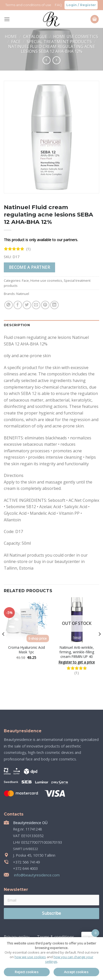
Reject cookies (27, 972)
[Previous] (4, 644)
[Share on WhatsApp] (9, 305)
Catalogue (36, 37)
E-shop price (38, 638)
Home (11, 37)
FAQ (58, 5)
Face (16, 42)
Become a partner (29, 267)
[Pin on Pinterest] (45, 305)
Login (72, 5)
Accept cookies (76, 972)
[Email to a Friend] (36, 305)
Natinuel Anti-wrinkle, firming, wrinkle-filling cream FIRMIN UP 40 (77, 652)
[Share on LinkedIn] (54, 305)
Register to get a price (77, 662)
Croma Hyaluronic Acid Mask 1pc (27, 650)
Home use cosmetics (76, 37)
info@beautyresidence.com (36, 875)
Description (17, 325)
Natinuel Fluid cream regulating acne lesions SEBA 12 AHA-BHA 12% (52, 49)
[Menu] (7, 19)
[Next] (99, 644)
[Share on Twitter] (27, 305)
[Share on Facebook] (18, 305)
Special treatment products (60, 42)
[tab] (51, 325)
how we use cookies (30, 957)
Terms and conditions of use (28, 5)
